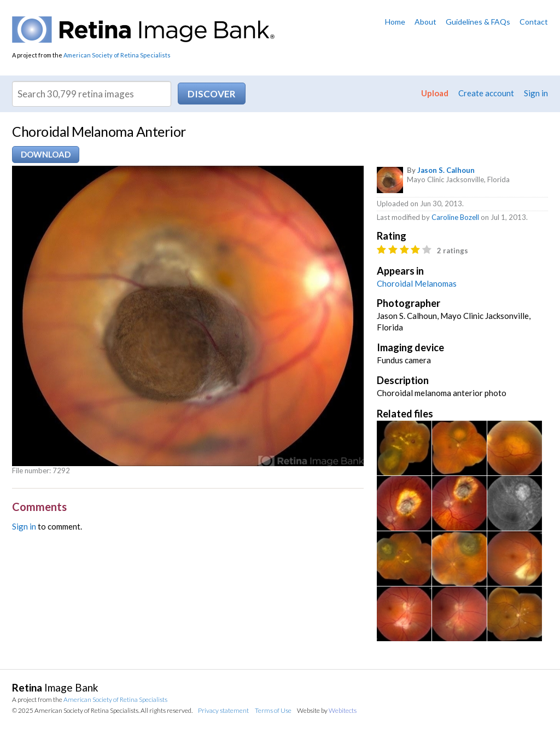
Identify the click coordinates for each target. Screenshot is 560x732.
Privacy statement (223, 710)
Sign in (536, 93)
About (425, 22)
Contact (534, 22)
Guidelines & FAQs (478, 22)
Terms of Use (273, 710)
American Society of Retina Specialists (117, 55)
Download (46, 154)
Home (395, 22)
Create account (486, 93)
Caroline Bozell (455, 217)
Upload (435, 93)
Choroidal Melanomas (417, 283)
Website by (327, 710)
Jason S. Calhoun (446, 170)
